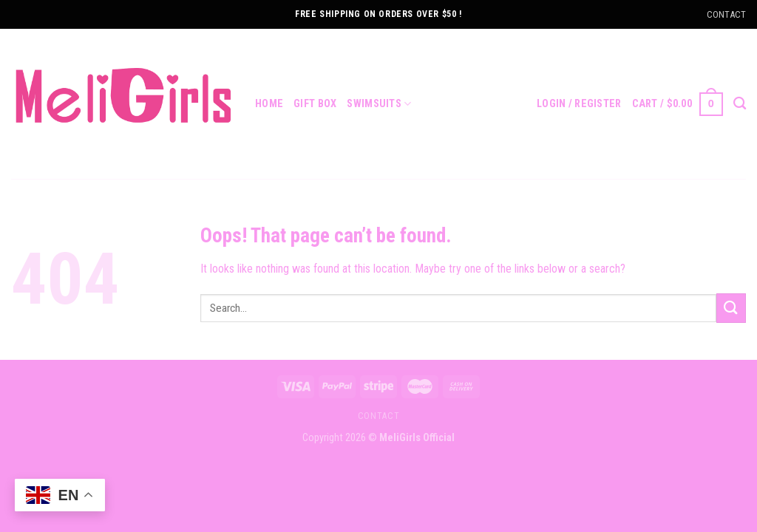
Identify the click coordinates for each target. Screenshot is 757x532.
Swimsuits (379, 104)
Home (269, 104)
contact (378, 416)
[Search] (740, 104)
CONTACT (726, 14)
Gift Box (315, 104)
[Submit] (731, 308)
